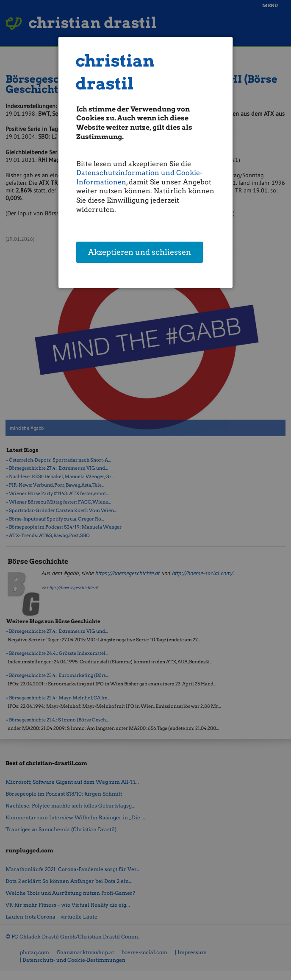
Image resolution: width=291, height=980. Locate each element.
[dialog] (145, 163)
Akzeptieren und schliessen (140, 253)
